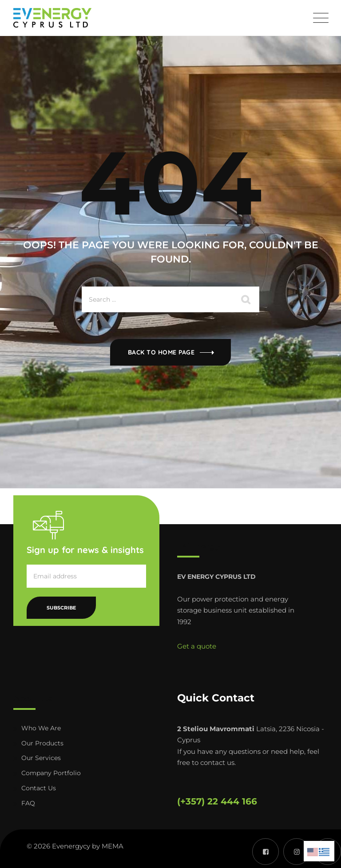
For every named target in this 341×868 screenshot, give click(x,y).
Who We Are (41, 728)
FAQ (28, 803)
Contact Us (39, 788)
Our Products (42, 743)
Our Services (41, 758)
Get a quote (197, 646)
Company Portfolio (51, 773)
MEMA (113, 846)
